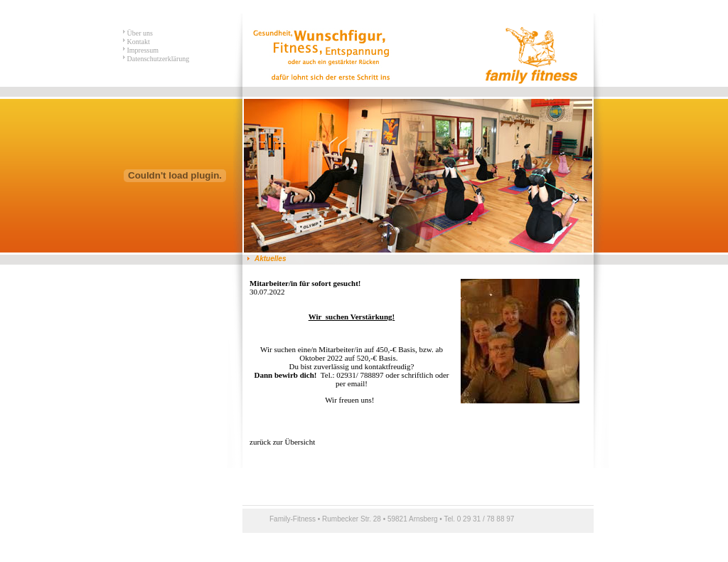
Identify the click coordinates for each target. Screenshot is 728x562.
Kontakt (138, 42)
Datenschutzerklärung (157, 59)
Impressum (142, 50)
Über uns (139, 33)
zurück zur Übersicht (282, 442)
